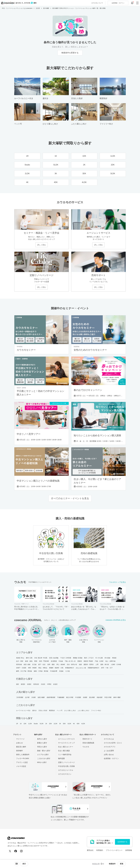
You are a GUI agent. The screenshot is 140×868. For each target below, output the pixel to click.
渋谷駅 (34, 697)
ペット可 (60, 711)
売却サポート (87, 739)
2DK (50, 724)
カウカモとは (109, 739)
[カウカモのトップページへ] (18, 3)
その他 (67, 671)
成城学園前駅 (51, 697)
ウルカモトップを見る (117, 582)
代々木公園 (99, 658)
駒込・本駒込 (43, 668)
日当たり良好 (43, 711)
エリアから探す (43, 755)
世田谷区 (36, 684)
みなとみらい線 (81, 668)
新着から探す (42, 743)
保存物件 (19, 751)
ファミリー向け (96, 711)
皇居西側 (54, 661)
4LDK (83, 724)
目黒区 (29, 684)
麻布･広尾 (29, 658)
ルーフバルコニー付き (23, 711)
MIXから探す (42, 762)
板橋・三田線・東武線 (41, 671)
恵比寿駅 (92, 697)
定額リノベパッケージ (66, 762)
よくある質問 (109, 751)
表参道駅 (100, 697)
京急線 (61, 671)
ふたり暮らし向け (83, 711)
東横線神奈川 (70, 668)
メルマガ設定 (21, 766)
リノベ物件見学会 (65, 755)
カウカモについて (97, 3)
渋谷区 (43, 684)
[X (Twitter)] (10, 851)
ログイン (118, 3)
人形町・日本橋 (116, 664)
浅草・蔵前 (51, 664)
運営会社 (90, 850)
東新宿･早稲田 (88, 661)
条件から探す (42, 739)
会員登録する (122, 842)
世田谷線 (19, 664)
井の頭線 (107, 658)
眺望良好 (52, 711)
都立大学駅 (70, 697)
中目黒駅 (78, 697)
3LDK (69, 724)
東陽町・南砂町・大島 (56, 668)
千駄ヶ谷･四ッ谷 (70, 661)
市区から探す (42, 747)
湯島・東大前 (105, 664)
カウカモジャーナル (66, 770)
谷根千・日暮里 (21, 668)
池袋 (80, 664)
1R (17, 724)
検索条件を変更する (70, 53)
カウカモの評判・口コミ (113, 743)
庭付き (35, 711)
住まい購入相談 (64, 751)
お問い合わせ (109, 755)
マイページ (20, 739)
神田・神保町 (32, 668)
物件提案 (61, 758)
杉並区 (55, 684)
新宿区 (23, 684)
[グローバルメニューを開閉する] (137, 3)
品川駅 (27, 697)
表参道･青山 (20, 658)
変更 (122, 864)
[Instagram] (21, 851)
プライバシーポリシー (114, 850)
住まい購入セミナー (66, 747)
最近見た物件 (21, 747)
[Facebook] (16, 851)
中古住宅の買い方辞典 (66, 766)
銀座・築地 (29, 661)
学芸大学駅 (108, 697)
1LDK (30, 724)
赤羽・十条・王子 (107, 668)
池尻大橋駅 (41, 697)
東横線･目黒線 (78, 658)
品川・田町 (20, 661)
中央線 (61, 661)
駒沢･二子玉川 (89, 658)
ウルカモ (86, 747)
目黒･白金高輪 (54, 658)
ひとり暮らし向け (70, 711)
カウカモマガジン (65, 774)
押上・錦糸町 (61, 664)
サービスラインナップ (66, 743)
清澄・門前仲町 (44, 661)
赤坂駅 (85, 697)
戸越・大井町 (99, 661)
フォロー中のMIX (23, 758)
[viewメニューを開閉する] (24, 864)
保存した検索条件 (23, 755)
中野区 (49, 684)
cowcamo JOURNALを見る (116, 620)
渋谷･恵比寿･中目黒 (41, 658)
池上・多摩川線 (110, 661)
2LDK (56, 724)
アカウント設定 (22, 762)
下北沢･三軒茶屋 (66, 658)
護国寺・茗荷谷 (89, 664)
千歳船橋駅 (61, 697)
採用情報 (129, 850)
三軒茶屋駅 (20, 697)
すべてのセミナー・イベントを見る (70, 498)
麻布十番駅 (117, 697)
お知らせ (19, 743)
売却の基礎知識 (88, 743)
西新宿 (80, 661)
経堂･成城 (27, 664)
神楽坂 (114, 658)
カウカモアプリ (110, 747)
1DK (25, 724)
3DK (64, 724)
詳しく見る (42, 245)
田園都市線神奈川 (94, 668)
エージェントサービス (66, 739)
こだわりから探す (44, 758)
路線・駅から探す (44, 751)
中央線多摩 (54, 671)
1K (21, 724)
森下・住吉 (42, 664)
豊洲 (36, 661)
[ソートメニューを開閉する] (17, 864)
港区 (18, 684)
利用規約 (100, 850)
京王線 (34, 664)
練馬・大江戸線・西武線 (24, 671)
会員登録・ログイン (111, 758)
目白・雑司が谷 (72, 664)
